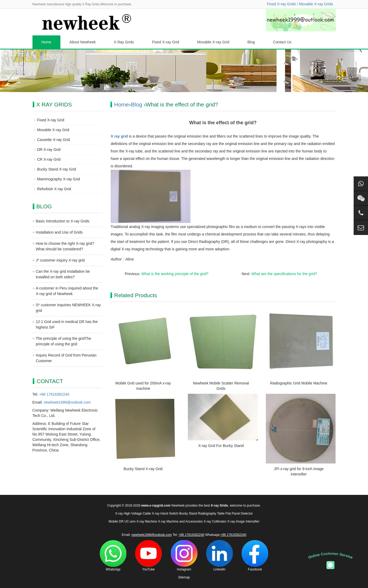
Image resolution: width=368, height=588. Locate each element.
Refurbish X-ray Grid (54, 189)
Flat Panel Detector (239, 514)
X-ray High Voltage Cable (133, 514)
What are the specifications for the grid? (284, 274)
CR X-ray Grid (49, 159)
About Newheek (83, 42)
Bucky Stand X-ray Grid (143, 469)
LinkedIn (220, 556)
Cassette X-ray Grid (54, 140)
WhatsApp (113, 556)
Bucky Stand (188, 514)
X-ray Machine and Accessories (180, 521)
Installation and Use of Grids (59, 232)
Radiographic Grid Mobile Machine (299, 383)
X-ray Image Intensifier (243, 521)
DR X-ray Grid (49, 150)
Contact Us (282, 42)
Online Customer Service (330, 555)
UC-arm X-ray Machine (141, 521)
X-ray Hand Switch (165, 514)
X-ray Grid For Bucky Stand (221, 446)
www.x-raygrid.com (156, 506)
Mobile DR (116, 521)
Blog (251, 42)
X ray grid (119, 136)
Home (46, 42)
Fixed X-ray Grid (166, 42)
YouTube (148, 556)
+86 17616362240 (54, 394)
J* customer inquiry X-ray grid (60, 260)
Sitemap (184, 577)
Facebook (255, 556)
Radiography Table (211, 514)
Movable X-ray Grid (213, 42)
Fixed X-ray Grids (281, 4)
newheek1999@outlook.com (67, 402)
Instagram (184, 556)
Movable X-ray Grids (316, 4)
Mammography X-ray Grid (59, 179)
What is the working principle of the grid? (175, 274)
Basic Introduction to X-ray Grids (63, 221)
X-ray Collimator (215, 521)
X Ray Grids (124, 42)
